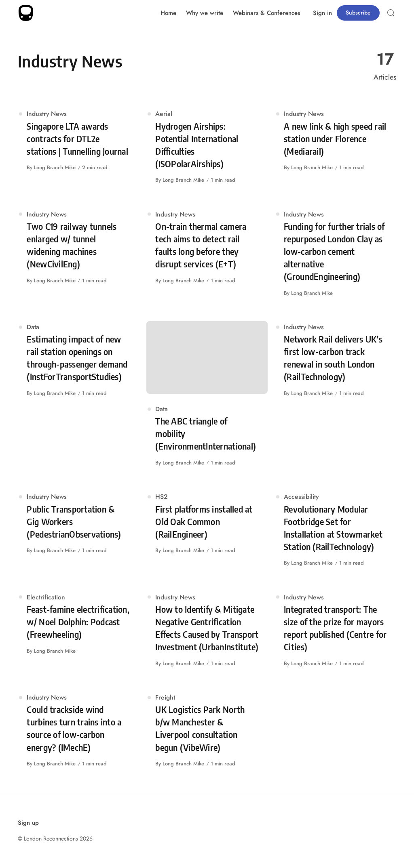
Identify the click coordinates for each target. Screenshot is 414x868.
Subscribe (358, 13)
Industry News (47, 114)
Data (33, 327)
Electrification (46, 597)
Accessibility (301, 497)
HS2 (162, 497)
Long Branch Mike (55, 167)
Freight (165, 697)
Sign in (322, 13)
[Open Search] (391, 13)
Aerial (164, 114)
